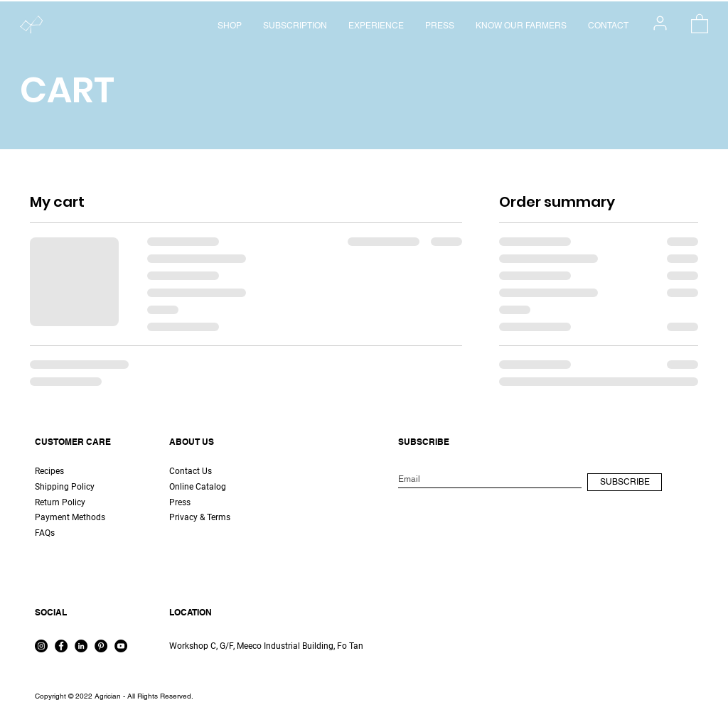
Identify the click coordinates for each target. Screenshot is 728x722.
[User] (660, 23)
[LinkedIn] (81, 646)
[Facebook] (61, 646)
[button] (700, 23)
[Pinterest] (101, 646)
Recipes (49, 471)
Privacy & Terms (200, 517)
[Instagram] (41, 646)
